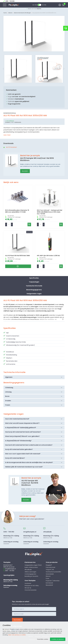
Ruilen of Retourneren (31, 567)
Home (5, 13)
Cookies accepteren (58, 639)
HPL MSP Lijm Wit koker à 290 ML (48, 256)
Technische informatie (34, 286)
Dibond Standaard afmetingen (22, 13)
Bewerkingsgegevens (34, 290)
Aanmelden (17, 620)
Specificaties (34, 278)
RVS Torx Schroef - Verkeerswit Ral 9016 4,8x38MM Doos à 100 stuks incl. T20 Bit (50, 212)
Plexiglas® (49, 565)
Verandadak (50, 574)
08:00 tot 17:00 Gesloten (11, 536)
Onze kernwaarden (31, 590)
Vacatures (28, 583)
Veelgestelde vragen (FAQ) (33, 565)
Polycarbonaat (50, 567)
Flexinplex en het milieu (32, 586)
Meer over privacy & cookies (17, 635)
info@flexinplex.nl (10, 569)
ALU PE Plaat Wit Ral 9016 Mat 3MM (17, 256)
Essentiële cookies (43, 639)
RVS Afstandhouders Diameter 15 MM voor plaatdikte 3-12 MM (17, 211)
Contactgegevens (30, 574)
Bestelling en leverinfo (31, 576)
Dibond (10, 13)
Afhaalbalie (28, 570)
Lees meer (7, 135)
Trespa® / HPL (50, 570)
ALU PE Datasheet (11, 147)
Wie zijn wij (28, 588)
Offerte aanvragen (30, 572)
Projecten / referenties (53, 581)
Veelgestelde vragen (34, 294)
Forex (47, 578)
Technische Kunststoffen (53, 572)
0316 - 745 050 (9, 571)
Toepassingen (34, 282)
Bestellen (25, 171)
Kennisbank (49, 583)
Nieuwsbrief (49, 585)
